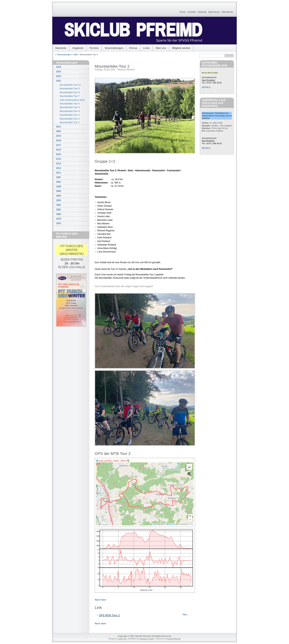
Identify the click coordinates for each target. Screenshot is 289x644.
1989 (59, 187)
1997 (59, 177)
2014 (59, 159)
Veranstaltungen (114, 48)
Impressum (214, 12)
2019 (59, 136)
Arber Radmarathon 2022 (72, 100)
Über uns (161, 48)
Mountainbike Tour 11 (70, 85)
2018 (59, 141)
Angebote (78, 48)
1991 (59, 182)
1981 (59, 210)
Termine (94, 48)
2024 (59, 72)
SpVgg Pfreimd (174, 639)
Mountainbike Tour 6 (70, 104)
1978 (59, 223)
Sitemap (202, 12)
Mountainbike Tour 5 (70, 107)
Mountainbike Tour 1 (70, 122)
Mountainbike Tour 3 (70, 115)
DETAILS (206, 87)
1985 (59, 191)
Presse (133, 48)
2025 (59, 67)
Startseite (61, 48)
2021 (59, 127)
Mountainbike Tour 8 (70, 92)
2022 (76, 55)
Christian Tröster (146, 639)
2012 (59, 168)
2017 (59, 145)
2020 (59, 131)
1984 (59, 196)
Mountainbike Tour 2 (70, 119)
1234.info (122, 639)
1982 (59, 205)
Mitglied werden (181, 48)
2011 (59, 173)
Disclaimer (227, 12)
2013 (59, 164)
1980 (59, 214)
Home (183, 12)
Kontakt (192, 12)
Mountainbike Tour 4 (70, 111)
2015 (59, 154)
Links (147, 48)
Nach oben (100, 600)
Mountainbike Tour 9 (70, 89)
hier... (186, 615)
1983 (59, 200)
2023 (59, 76)
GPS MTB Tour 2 (109, 615)
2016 (59, 150)
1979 (59, 219)
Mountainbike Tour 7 (70, 96)
